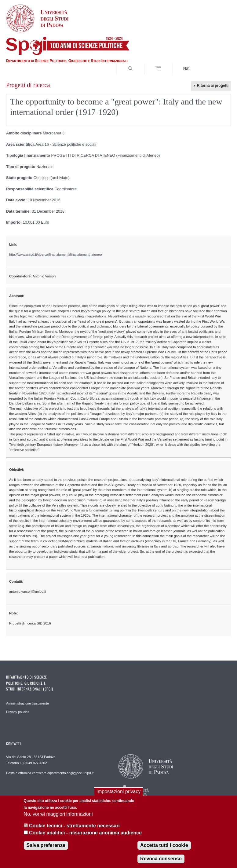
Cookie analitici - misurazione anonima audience (85, 833)
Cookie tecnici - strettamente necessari (74, 826)
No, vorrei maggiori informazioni (58, 814)
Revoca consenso (161, 859)
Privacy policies (18, 712)
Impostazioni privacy (119, 791)
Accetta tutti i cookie (164, 845)
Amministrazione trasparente (27, 703)
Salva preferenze (46, 845)
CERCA (216, 64)
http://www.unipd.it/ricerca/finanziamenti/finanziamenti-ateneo (55, 255)
